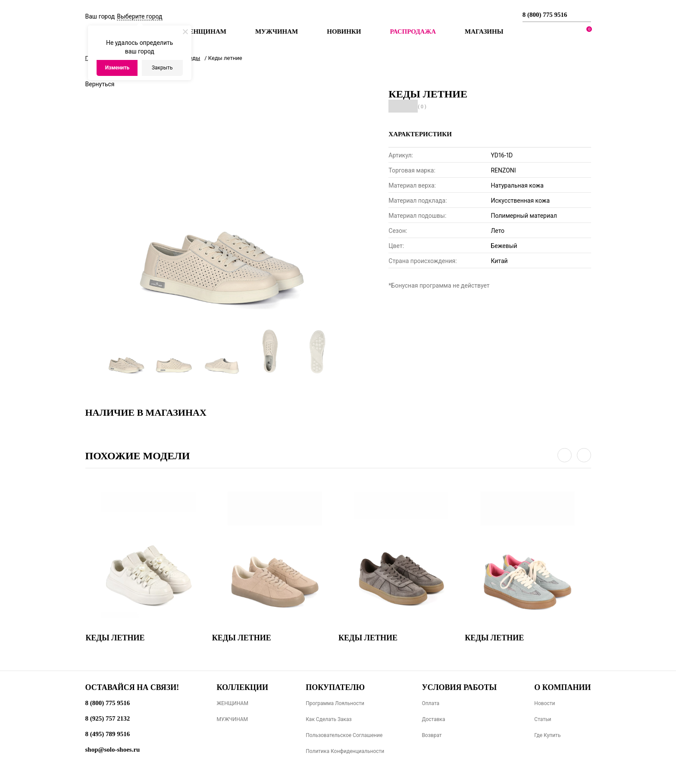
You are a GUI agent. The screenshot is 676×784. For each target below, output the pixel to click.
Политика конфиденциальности (345, 751)
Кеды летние (115, 638)
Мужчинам (277, 31)
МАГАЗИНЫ (484, 31)
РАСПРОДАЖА (413, 31)
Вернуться (100, 84)
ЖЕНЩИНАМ (232, 703)
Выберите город (139, 16)
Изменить (117, 68)
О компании (562, 687)
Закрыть (162, 68)
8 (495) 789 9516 (108, 734)
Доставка (433, 719)
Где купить (547, 735)
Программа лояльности (335, 703)
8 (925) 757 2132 (108, 718)
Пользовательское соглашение (344, 735)
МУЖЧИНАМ (232, 719)
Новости (545, 703)
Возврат (432, 735)
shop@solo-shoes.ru (113, 750)
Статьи (543, 719)
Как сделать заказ (329, 719)
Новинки (344, 31)
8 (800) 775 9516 (545, 15)
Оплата (430, 703)
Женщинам (205, 31)
